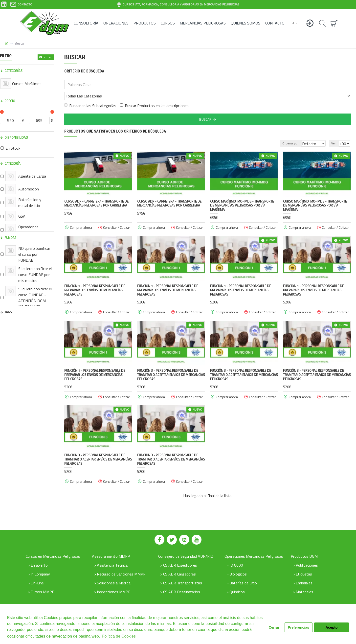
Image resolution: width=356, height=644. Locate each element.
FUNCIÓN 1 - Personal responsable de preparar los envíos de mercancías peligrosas (95, 279)
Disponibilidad (16, 138)
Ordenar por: (285, 132)
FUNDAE (10, 238)
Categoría (12, 163)
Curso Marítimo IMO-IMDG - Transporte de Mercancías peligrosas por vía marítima (242, 195)
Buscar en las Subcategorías (90, 95)
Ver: (335, 132)
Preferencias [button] (298, 627)
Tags (8, 312)
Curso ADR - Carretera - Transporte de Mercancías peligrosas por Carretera (96, 193)
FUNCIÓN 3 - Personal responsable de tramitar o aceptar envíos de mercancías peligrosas (171, 364)
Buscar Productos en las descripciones (154, 95)
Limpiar (47, 57)
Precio (10, 101)
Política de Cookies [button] (119, 636)
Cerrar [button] (274, 627)
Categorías (13, 71)
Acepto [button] (332, 627)
